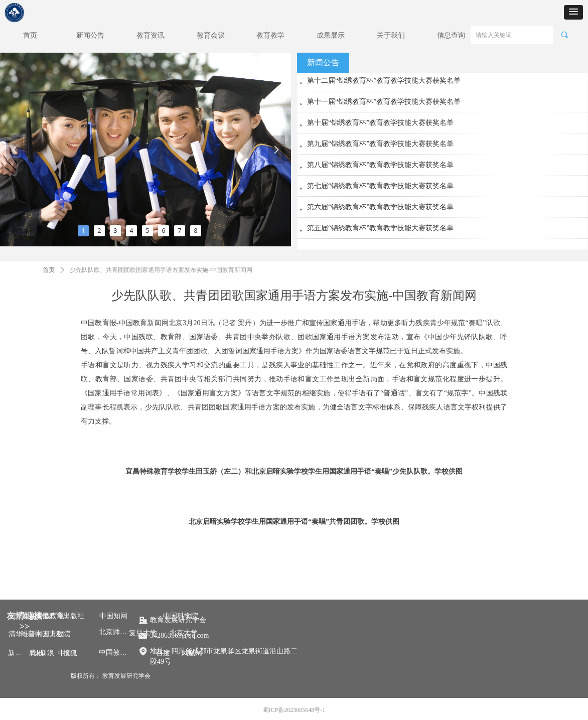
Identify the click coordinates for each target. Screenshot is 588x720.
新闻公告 (323, 62)
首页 (49, 270)
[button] (573, 12)
